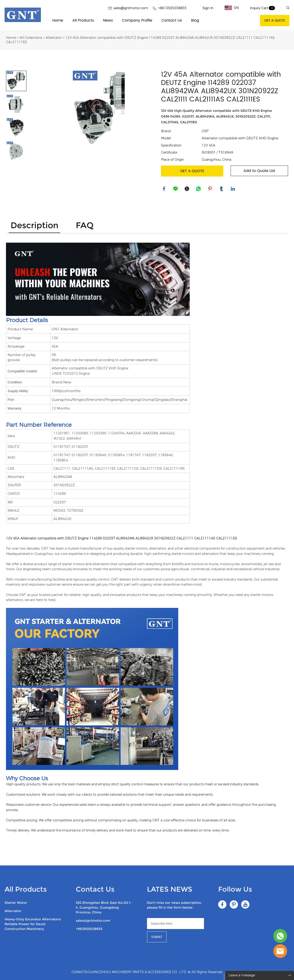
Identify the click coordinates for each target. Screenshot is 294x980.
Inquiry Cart (259, 8)
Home (58, 21)
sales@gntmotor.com (93, 921)
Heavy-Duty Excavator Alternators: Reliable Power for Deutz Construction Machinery (33, 924)
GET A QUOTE (275, 21)
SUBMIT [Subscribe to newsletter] (157, 937)
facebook (164, 189)
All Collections (31, 38)
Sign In (208, 8)
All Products (83, 21)
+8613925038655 (89, 929)
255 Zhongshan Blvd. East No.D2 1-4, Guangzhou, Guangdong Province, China (104, 907)
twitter (187, 189)
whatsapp (199, 189)
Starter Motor (16, 903)
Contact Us (172, 21)
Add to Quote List (259, 171)
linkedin (233, 189)
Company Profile (137, 21)
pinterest (210, 189)
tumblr (222, 189)
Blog (195, 21)
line (176, 189)
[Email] (175, 924)
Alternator (54, 38)
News (108, 21)
